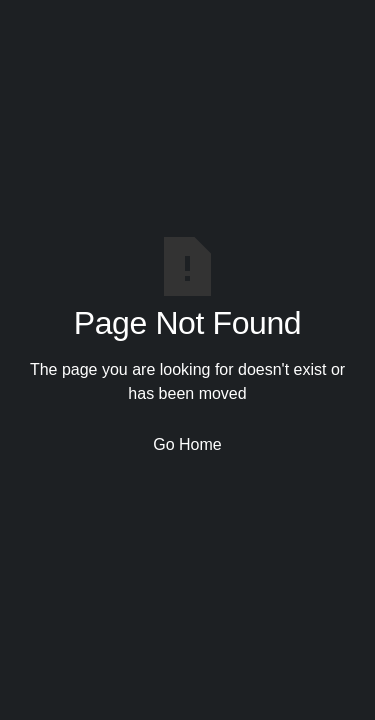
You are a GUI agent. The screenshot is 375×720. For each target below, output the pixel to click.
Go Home (187, 444)
